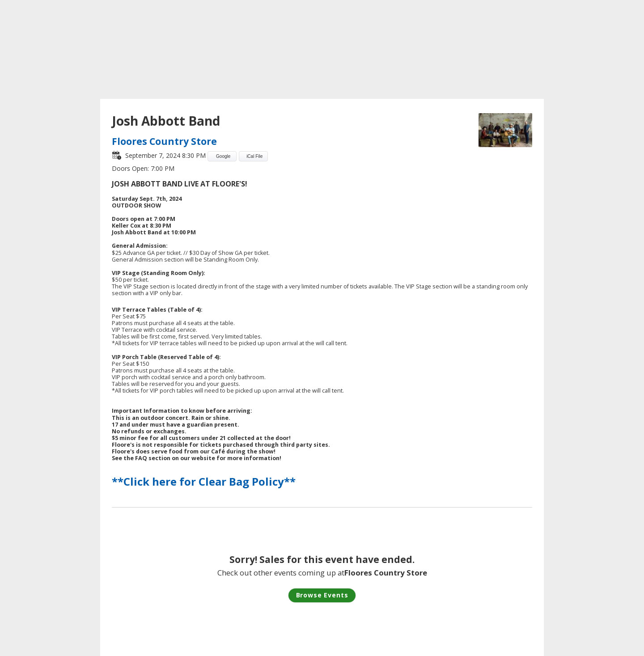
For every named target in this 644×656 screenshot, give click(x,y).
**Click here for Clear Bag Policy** (204, 481)
